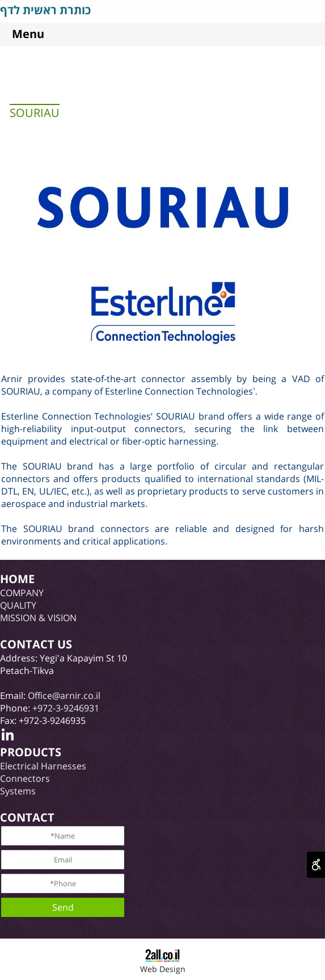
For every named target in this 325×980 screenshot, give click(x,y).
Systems (18, 791)
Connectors (25, 778)
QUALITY (18, 605)
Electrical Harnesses (43, 766)
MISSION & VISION (38, 618)
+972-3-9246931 (66, 708)
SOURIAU (35, 113)
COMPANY (22, 593)
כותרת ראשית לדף (45, 10)
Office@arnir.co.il (64, 696)
